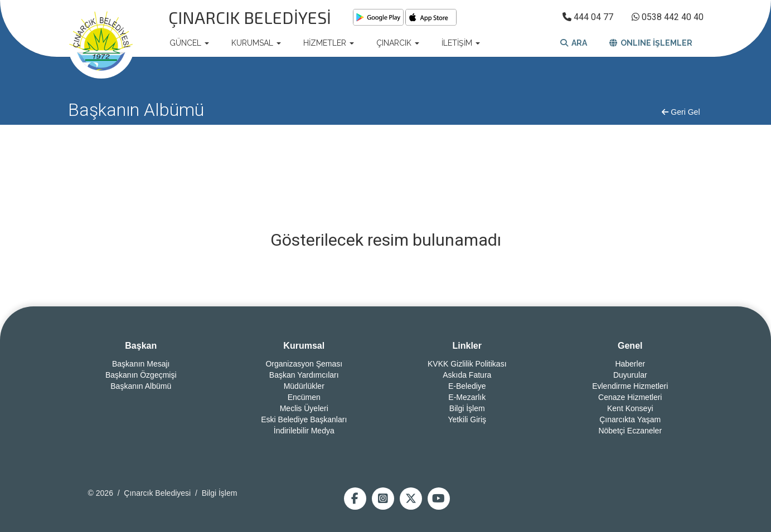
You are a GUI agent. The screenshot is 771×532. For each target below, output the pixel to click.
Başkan (141, 346)
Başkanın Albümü (141, 386)
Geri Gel (681, 112)
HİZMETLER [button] (329, 43)
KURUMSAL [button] (256, 43)
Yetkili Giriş (467, 419)
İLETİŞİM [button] (461, 43)
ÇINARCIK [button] (398, 43)
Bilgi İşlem (467, 408)
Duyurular (630, 375)
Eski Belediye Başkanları (304, 419)
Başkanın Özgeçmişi (141, 375)
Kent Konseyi (630, 408)
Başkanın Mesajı (141, 364)
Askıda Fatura (467, 375)
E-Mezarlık (467, 397)
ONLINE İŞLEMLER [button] (651, 43)
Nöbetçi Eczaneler (630, 431)
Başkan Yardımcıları (304, 375)
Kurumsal (304, 346)
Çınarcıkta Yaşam (630, 419)
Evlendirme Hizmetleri (630, 386)
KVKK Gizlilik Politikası (467, 364)
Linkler (467, 346)
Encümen (304, 397)
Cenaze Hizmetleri (630, 397)
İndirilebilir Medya (304, 431)
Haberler (630, 364)
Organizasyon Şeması (304, 364)
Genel (630, 346)
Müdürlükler (304, 386)
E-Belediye (467, 386)
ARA (574, 43)
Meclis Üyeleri (304, 408)
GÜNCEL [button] (189, 43)
